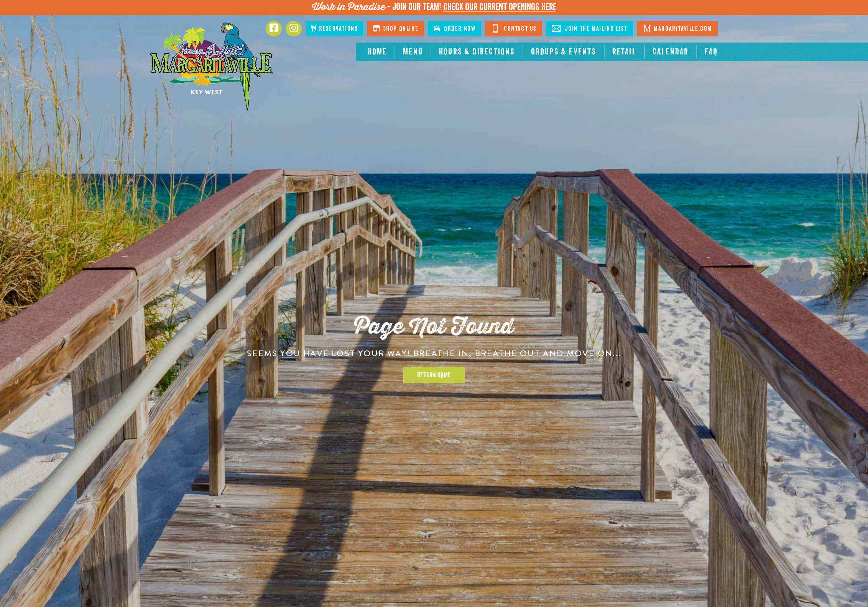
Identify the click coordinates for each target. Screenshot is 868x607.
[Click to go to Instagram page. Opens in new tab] (294, 29)
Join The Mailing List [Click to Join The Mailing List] (589, 28)
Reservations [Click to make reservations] (334, 29)
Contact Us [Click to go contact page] (514, 28)
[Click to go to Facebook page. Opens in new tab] (274, 29)
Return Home (434, 375)
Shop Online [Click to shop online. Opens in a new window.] (395, 29)
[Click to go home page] (212, 67)
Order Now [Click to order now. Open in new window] (455, 29)
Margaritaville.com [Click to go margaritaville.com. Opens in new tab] (677, 28)
